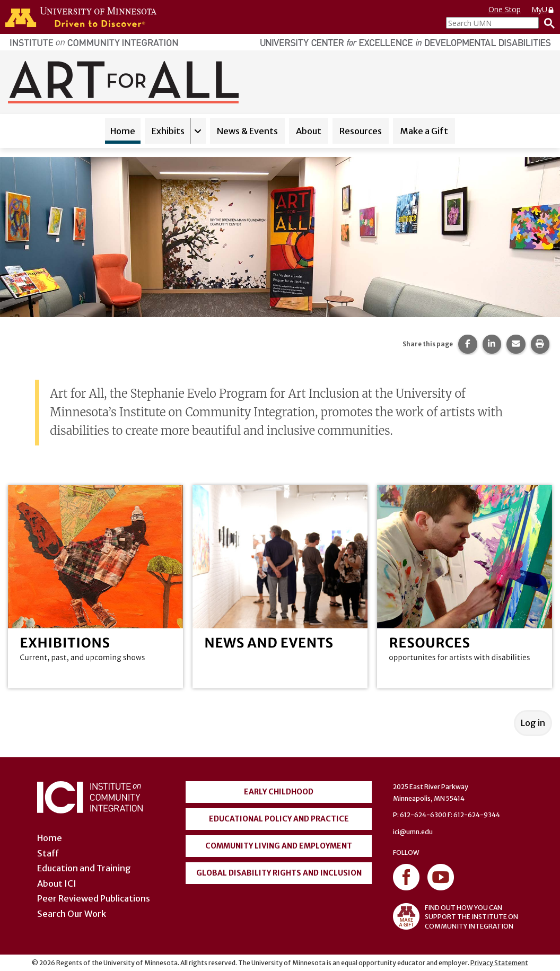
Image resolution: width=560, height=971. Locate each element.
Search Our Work (72, 914)
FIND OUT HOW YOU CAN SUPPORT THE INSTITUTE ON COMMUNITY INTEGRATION (456, 916)
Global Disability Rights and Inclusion (279, 873)
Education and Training (84, 868)
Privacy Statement (499, 963)
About (309, 131)
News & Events (247, 131)
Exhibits (168, 131)
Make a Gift (424, 131)
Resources (361, 131)
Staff (48, 853)
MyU (543, 9)
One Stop (505, 9)
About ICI (57, 883)
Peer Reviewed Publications (94, 898)
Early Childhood (279, 792)
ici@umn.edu (413, 832)
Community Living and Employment (279, 846)
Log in (533, 723)
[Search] (547, 23)
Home (123, 131)
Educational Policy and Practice (279, 819)
